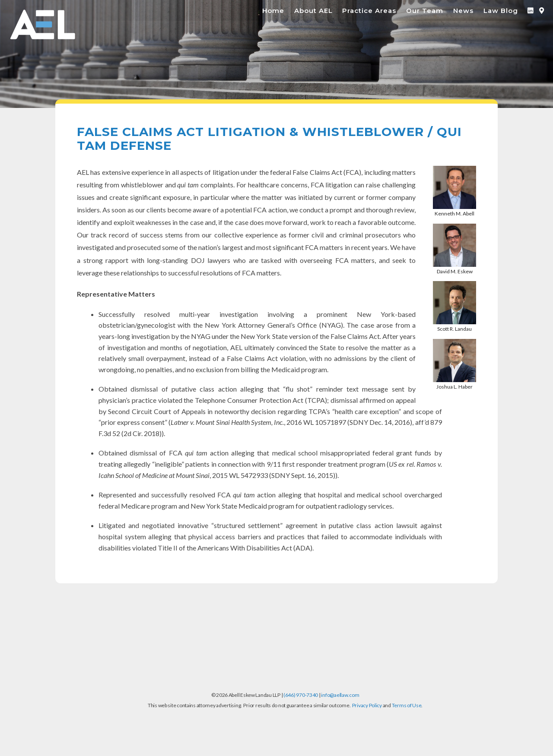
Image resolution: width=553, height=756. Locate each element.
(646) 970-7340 (301, 695)
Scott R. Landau (454, 329)
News (463, 11)
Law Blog (501, 11)
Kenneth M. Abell (454, 214)
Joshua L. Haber (454, 387)
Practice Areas (369, 11)
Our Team (425, 11)
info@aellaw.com (340, 695)
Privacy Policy (367, 705)
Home (273, 11)
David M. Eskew (455, 271)
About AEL (313, 11)
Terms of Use (407, 705)
